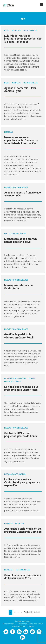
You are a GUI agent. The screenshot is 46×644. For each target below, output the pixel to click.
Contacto (31, 626)
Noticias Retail (31, 30)
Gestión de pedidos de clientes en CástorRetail (19, 336)
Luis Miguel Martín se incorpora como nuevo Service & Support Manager (23, 39)
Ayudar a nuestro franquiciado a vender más (23, 194)
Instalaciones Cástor (15, 234)
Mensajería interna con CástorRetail (18, 287)
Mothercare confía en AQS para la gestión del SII (21, 240)
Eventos (8, 523)
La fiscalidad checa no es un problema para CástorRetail (21, 388)
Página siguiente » (32, 612)
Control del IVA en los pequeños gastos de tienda (21, 435)
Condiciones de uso (19, 626)
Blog (7, 30)
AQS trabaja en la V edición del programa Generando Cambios (23, 530)
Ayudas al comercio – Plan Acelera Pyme (20, 90)
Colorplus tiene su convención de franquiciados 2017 (23, 577)
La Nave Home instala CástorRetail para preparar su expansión (22, 482)
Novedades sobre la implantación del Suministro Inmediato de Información (21, 140)
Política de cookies (9, 624)
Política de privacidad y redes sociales (31, 624)
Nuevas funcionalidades (16, 187)
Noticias (16, 30)
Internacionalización (15, 379)
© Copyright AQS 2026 (22, 621)
